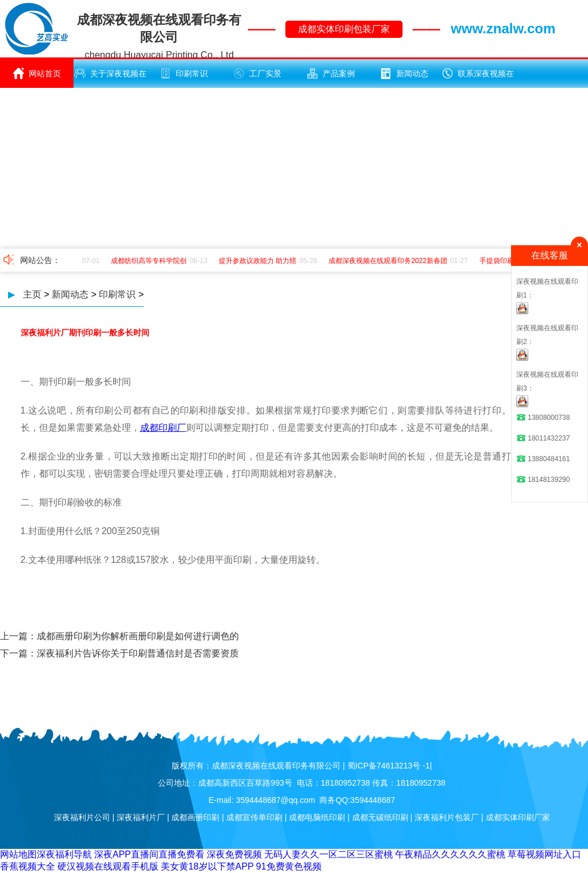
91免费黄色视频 (289, 866)
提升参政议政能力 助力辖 (259, 261)
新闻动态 (404, 74)
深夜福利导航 (64, 854)
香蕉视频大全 (28, 866)
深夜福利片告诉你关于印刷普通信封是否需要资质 (138, 653)
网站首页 (37, 74)
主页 (32, 294)
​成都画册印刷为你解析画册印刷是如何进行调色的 (138, 636)
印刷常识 (184, 74)
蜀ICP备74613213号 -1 (389, 766)
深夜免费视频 (234, 854)
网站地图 (18, 854)
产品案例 (331, 74)
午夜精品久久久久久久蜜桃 (450, 854)
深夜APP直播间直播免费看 (149, 854)
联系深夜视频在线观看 (478, 78)
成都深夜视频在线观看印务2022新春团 (389, 261)
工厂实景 (257, 74)
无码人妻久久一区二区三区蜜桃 (328, 854)
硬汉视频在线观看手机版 (108, 866)
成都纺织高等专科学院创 (150, 261)
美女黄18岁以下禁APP (207, 866)
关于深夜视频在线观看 (110, 78)
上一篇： (18, 636)
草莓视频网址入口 (544, 854)
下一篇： (18, 653)
